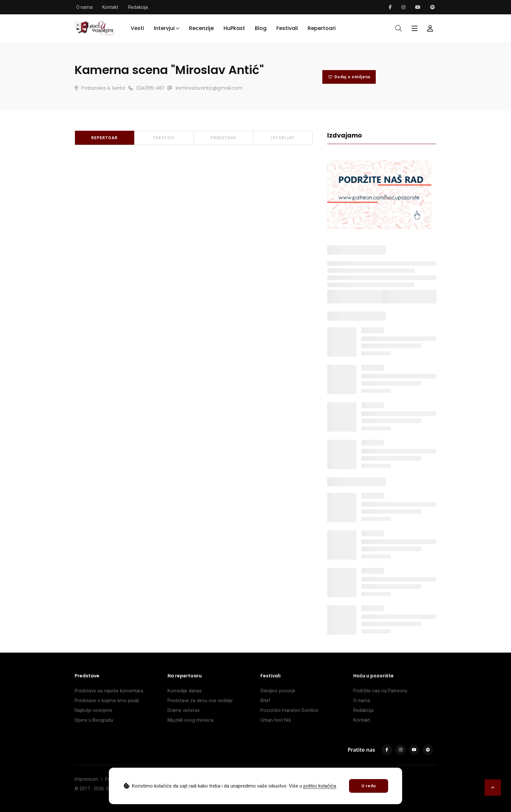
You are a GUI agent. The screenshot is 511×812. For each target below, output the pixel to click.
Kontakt (110, 7)
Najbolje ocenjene (94, 710)
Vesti (137, 28)
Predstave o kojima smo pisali (107, 701)
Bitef (265, 701)
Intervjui (164, 28)
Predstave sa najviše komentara (109, 691)
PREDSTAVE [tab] (223, 138)
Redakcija (138, 7)
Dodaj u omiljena (349, 77)
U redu (369, 786)
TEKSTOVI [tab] (164, 138)
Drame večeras (184, 710)
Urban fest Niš (276, 720)
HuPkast (234, 28)
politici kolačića (320, 786)
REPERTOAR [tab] (104, 138)
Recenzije (201, 28)
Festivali (287, 28)
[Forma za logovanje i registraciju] (430, 28)
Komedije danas (185, 691)
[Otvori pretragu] (399, 28)
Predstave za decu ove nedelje (200, 701)
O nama (84, 7)
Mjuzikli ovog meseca (190, 720)
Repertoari (322, 28)
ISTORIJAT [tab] (283, 138)
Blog (261, 28)
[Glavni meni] (415, 28)
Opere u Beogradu (94, 720)
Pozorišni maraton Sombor (290, 710)
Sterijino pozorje (278, 691)
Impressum (86, 779)
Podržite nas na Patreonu (380, 691)
